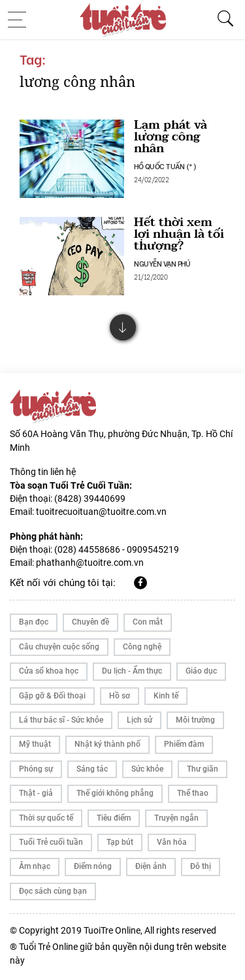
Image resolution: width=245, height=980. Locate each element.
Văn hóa (172, 842)
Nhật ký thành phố (107, 744)
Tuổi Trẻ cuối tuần (51, 842)
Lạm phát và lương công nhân (171, 137)
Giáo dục (201, 671)
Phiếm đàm (184, 744)
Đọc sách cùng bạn (53, 891)
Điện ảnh (151, 866)
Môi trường (195, 720)
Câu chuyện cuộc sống (59, 647)
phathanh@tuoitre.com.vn (90, 563)
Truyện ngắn (176, 818)
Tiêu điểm (114, 818)
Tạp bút (120, 842)
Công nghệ (142, 647)
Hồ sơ (120, 696)
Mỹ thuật (35, 744)
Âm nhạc (35, 866)
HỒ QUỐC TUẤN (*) (165, 166)
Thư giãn (203, 769)
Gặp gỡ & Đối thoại (52, 696)
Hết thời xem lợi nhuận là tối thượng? (179, 234)
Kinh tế (166, 696)
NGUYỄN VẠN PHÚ (162, 263)
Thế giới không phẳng (115, 793)
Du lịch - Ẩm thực (132, 671)
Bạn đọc (34, 622)
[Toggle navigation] (21, 20)
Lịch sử (139, 720)
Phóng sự (36, 769)
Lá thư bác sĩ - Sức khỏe (61, 720)
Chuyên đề (90, 622)
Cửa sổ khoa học (49, 671)
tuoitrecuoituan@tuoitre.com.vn (101, 512)
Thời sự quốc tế (46, 818)
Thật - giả (36, 793)
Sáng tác (92, 769)
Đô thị (201, 866)
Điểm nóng (93, 866)
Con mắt (148, 622)
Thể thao (193, 793)
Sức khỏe (147, 769)
